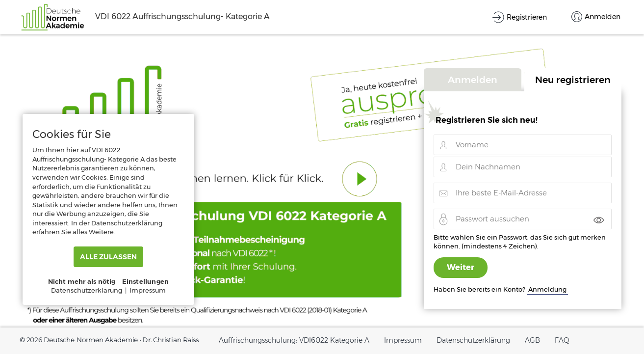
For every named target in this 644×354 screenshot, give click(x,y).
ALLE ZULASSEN (108, 257)
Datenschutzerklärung (473, 340)
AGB (532, 340)
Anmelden (473, 80)
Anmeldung (547, 289)
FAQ (562, 340)
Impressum (403, 340)
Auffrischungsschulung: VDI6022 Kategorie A (294, 340)
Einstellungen (146, 281)
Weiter (461, 267)
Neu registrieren (573, 80)
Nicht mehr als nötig (82, 281)
